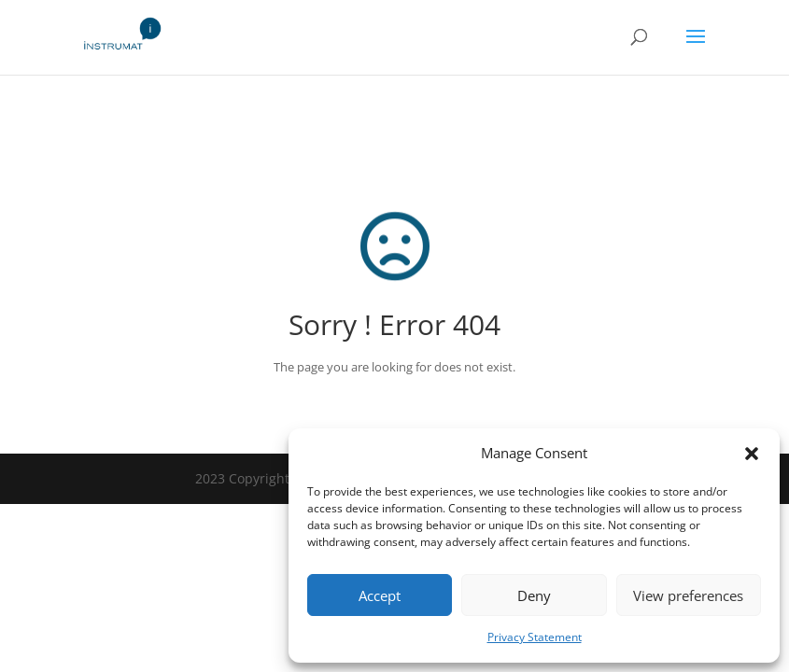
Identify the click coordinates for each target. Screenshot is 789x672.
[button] (752, 454)
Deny (534, 595)
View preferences (688, 595)
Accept (380, 595)
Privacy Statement (535, 637)
